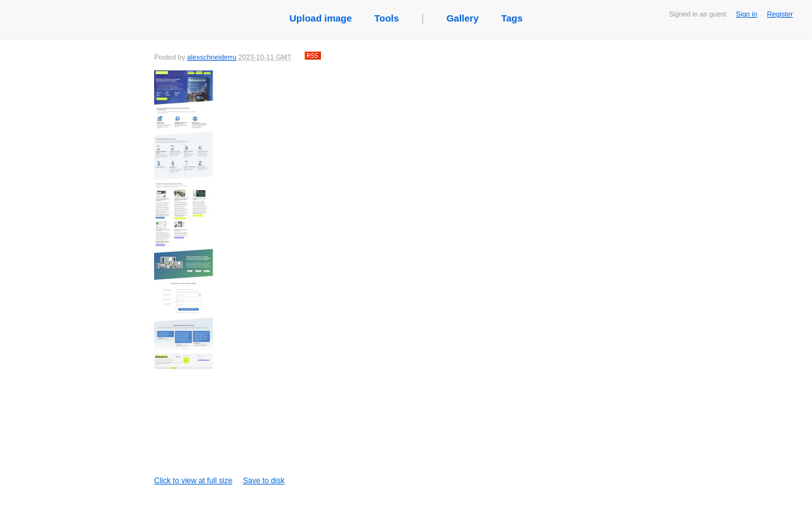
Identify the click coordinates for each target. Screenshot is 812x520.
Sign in (747, 14)
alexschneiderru (212, 57)
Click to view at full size (196, 278)
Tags (512, 18)
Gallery (463, 18)
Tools (387, 18)
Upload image (320, 18)
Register (780, 14)
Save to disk (264, 481)
